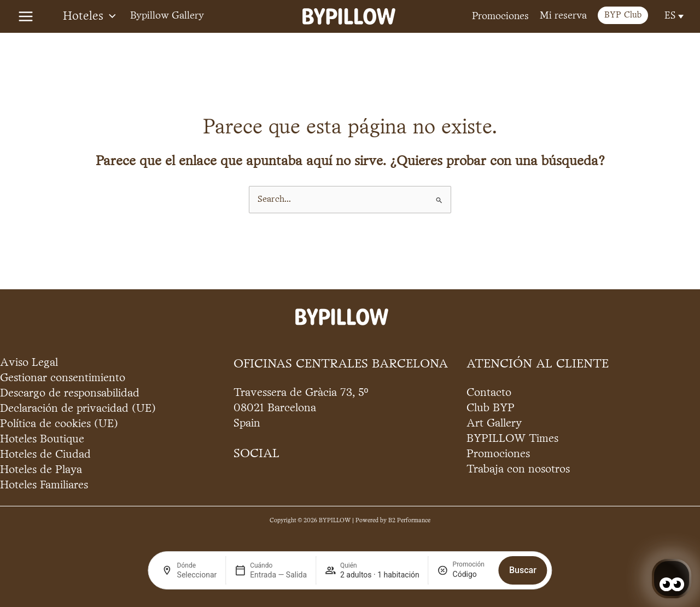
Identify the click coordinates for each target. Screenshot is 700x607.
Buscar (523, 570)
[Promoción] (471, 574)
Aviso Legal (29, 363)
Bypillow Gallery (167, 16)
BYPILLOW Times (512, 439)
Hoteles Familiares (44, 485)
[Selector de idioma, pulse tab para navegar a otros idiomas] (673, 16)
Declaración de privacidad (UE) (78, 409)
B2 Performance (409, 521)
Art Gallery (494, 424)
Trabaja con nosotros (518, 469)
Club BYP (491, 408)
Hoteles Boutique (42, 439)
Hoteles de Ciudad (45, 455)
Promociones (500, 17)
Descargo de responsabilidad (70, 393)
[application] (110, 16)
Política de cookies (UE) (59, 424)
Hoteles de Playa (41, 470)
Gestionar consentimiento (63, 378)
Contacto (489, 393)
